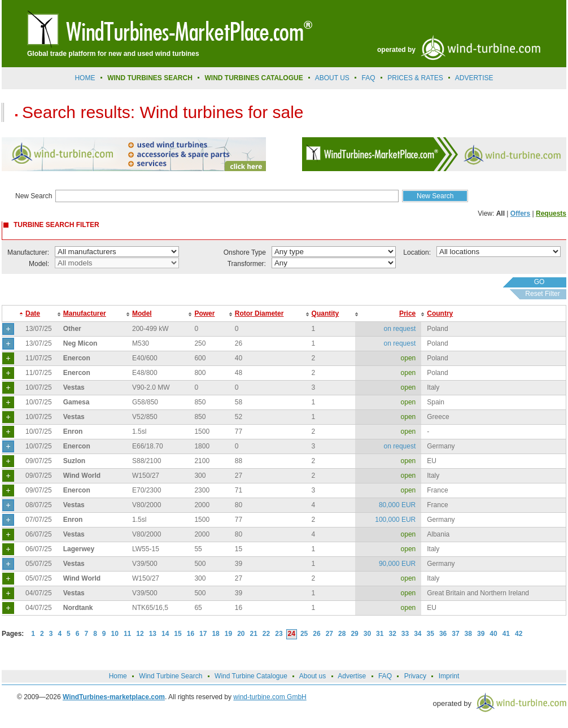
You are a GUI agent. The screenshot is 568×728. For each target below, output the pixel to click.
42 (519, 634)
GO (539, 282)
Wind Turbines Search (150, 78)
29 (354, 634)
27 (329, 634)
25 (304, 634)
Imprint (449, 676)
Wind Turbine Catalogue (251, 676)
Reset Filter (542, 294)
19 (228, 634)
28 (342, 634)
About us (332, 78)
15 (178, 634)
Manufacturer (85, 313)
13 (153, 634)
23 (279, 634)
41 (506, 634)
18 (215, 634)
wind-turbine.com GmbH (270, 697)
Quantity (325, 313)
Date (33, 313)
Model (142, 313)
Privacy (415, 676)
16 (191, 634)
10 (115, 634)
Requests (551, 213)
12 (140, 634)
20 (241, 634)
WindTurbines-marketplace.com (114, 697)
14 (165, 634)
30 (367, 634)
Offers (520, 213)
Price (407, 313)
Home (85, 78)
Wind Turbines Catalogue (254, 78)
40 (493, 634)
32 (392, 634)
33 (405, 634)
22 (266, 634)
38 (468, 634)
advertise (474, 78)
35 (431, 634)
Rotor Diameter (259, 313)
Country (440, 313)
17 (203, 634)
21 (254, 634)
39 (481, 634)
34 (418, 634)
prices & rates (415, 78)
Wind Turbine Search (171, 676)
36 (443, 634)
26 (316, 634)
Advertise (352, 676)
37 (455, 634)
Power (204, 313)
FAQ (369, 78)
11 (127, 634)
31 (380, 634)
